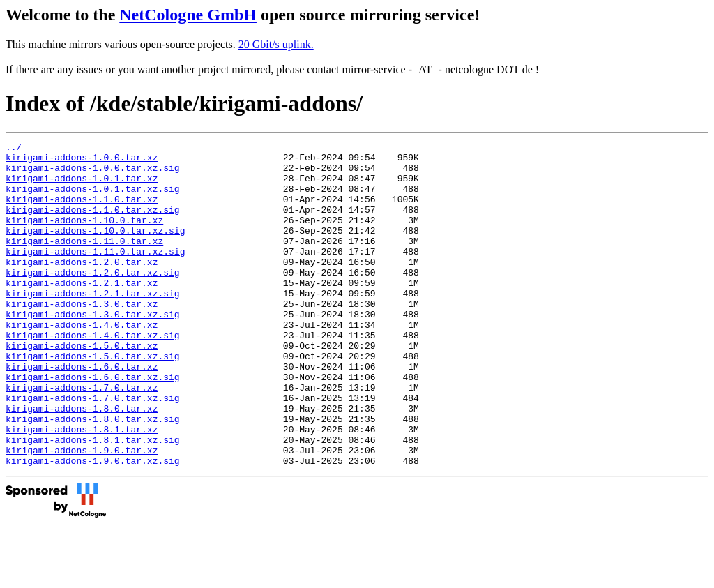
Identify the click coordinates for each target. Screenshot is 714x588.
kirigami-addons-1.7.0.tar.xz (82, 437)
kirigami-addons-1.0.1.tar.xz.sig (93, 199)
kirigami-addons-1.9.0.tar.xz (82, 513)
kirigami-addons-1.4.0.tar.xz (82, 362)
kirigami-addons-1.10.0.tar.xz (84, 236)
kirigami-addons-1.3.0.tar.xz (82, 337)
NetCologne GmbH (188, 15)
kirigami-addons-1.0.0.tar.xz (82, 161)
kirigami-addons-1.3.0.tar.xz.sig (93, 349)
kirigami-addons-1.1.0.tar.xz (82, 211)
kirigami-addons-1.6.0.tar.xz (82, 412)
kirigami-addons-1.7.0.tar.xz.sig (93, 450)
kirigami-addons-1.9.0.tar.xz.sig (93, 525)
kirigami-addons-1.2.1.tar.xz (82, 312)
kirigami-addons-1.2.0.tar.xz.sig (93, 299)
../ (14, 149)
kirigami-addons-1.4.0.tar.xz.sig (93, 375)
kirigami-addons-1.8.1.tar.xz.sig (93, 500)
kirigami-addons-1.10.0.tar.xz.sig (95, 249)
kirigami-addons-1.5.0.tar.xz (82, 387)
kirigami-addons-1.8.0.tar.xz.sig (93, 475)
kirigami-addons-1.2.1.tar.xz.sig (93, 324)
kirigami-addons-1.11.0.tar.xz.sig (95, 274)
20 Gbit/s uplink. (276, 44)
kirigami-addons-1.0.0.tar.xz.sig (93, 174)
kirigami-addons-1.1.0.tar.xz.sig (93, 224)
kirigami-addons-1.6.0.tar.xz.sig (93, 425)
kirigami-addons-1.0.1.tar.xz (82, 186)
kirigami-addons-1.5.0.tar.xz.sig (93, 400)
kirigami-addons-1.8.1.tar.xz (82, 488)
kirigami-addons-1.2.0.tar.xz (82, 287)
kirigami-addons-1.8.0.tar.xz (82, 462)
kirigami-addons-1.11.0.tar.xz (84, 262)
